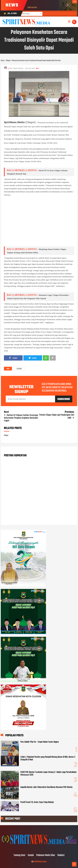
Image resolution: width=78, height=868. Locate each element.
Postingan (26, 14)
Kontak (31, 855)
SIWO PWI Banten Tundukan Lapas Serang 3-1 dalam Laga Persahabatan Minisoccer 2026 (49, 774)
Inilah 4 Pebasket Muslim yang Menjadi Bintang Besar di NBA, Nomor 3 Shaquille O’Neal (48, 758)
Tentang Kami (19, 855)
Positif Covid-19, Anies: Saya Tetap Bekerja (37, 802)
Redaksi (61, 855)
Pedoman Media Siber (46, 855)
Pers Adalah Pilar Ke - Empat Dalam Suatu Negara (40, 742)
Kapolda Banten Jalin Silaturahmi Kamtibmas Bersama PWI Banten (46, 787)
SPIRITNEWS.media (40, 862)
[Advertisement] (39, 223)
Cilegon (19, 369)
